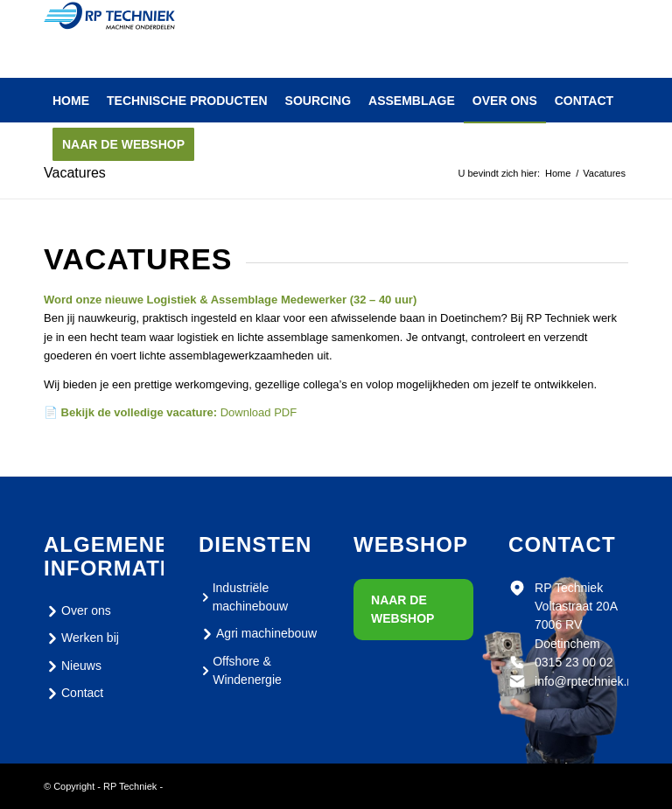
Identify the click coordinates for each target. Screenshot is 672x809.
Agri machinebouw (258, 634)
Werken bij (81, 638)
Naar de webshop (402, 609)
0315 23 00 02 (574, 662)
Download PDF (259, 412)
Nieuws (73, 666)
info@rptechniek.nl (585, 681)
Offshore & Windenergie (240, 670)
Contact (73, 694)
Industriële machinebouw (243, 597)
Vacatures (75, 173)
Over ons (77, 611)
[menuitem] (71, 101)
